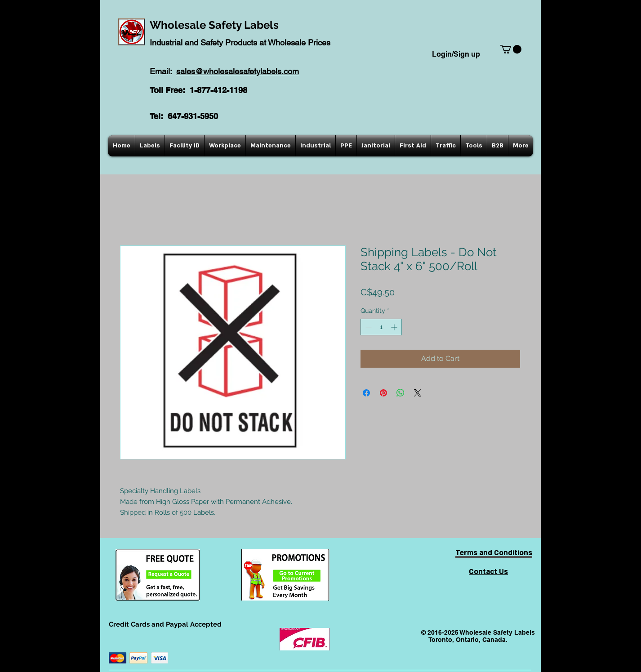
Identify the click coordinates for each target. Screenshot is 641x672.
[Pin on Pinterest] (383, 393)
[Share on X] (418, 393)
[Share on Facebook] (366, 393)
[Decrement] (367, 327)
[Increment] (395, 327)
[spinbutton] (381, 327)
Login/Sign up (456, 54)
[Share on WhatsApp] (401, 393)
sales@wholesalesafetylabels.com (238, 71)
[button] (511, 49)
